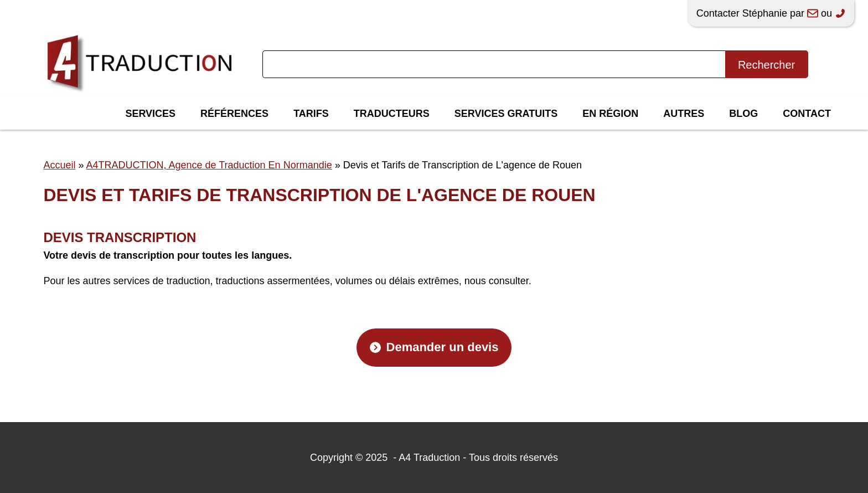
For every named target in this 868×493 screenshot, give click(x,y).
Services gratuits (506, 114)
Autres (684, 114)
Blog (743, 114)
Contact (807, 114)
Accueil (59, 165)
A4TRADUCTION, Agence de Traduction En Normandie (209, 165)
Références (234, 114)
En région (610, 114)
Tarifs (311, 114)
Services (150, 114)
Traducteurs (392, 114)
